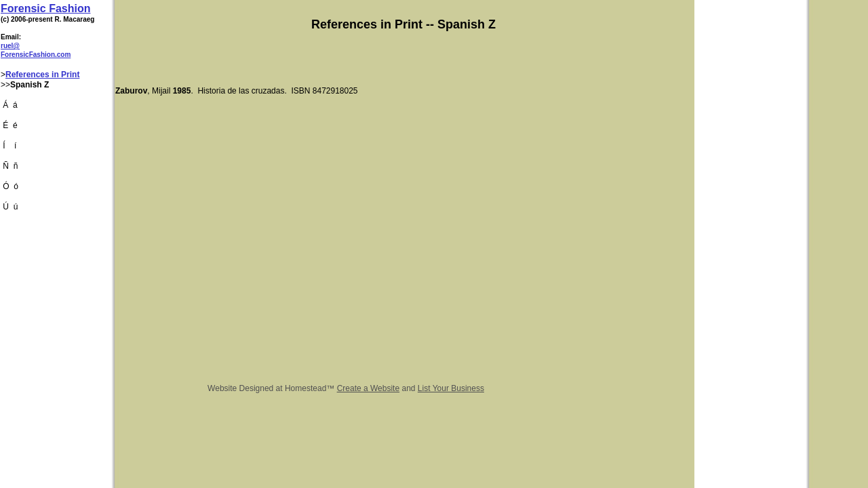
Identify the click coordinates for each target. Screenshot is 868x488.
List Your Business (451, 388)
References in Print (42, 75)
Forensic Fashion (45, 8)
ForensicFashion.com (36, 55)
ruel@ (10, 46)
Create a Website (369, 388)
